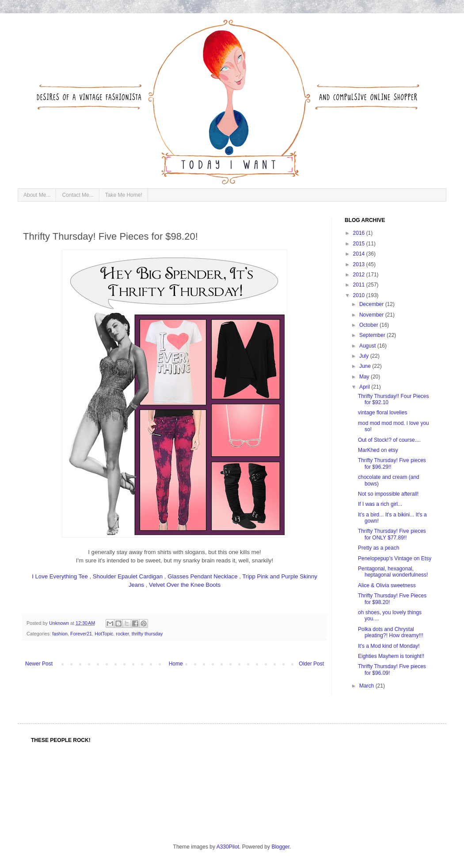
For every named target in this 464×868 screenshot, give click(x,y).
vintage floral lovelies (382, 413)
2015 (360, 244)
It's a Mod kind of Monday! (389, 646)
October (369, 325)
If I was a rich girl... (380, 504)
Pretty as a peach (378, 548)
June (366, 366)
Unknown (60, 623)
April (365, 387)
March (367, 686)
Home (176, 664)
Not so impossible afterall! (388, 494)
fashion (60, 634)
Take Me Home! (124, 195)
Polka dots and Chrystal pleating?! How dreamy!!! (391, 632)
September (373, 335)
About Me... (37, 195)
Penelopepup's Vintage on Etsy (395, 558)
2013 (360, 264)
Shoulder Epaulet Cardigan (128, 576)
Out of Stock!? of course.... (389, 440)
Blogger (280, 847)
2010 (360, 295)
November (372, 315)
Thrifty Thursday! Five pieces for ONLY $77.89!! (392, 534)
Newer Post (39, 664)
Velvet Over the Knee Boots (185, 585)
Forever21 (81, 634)
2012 (360, 275)
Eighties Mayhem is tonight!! (391, 656)
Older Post (311, 664)
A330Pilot (228, 847)
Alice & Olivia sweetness (387, 585)
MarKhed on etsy (378, 450)
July (365, 356)
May (365, 377)
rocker (122, 634)
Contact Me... (78, 195)
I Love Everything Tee (60, 576)
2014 (360, 254)
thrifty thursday (147, 634)
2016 (360, 233)
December (372, 304)
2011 (360, 285)
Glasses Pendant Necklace (202, 576)
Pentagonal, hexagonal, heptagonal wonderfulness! (393, 572)
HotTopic (104, 634)
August (368, 346)
